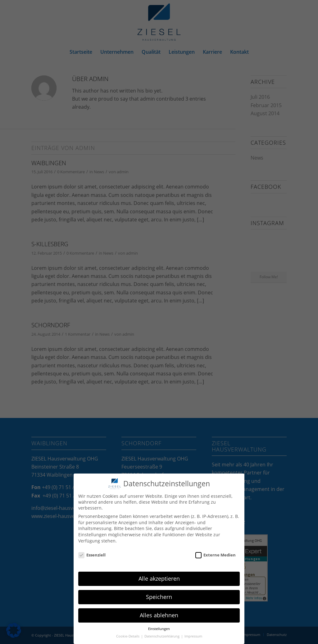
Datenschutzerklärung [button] (162, 636)
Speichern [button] (159, 597)
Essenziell (92, 555)
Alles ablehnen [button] (159, 615)
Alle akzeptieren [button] (159, 578)
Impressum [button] (193, 636)
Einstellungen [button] (159, 629)
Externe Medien (216, 555)
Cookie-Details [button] (128, 636)
